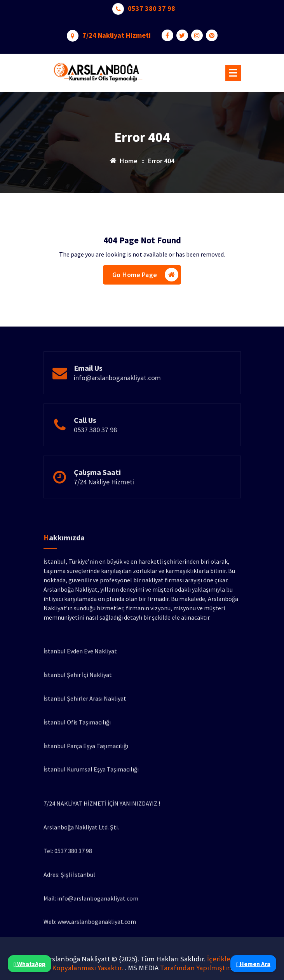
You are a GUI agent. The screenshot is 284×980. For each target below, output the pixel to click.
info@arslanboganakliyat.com (117, 393)
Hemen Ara (253, 964)
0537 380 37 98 (152, 6)
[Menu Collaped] (233, 73)
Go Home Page (145, 277)
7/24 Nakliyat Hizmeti (117, 33)
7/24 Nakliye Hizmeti (104, 497)
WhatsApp (30, 964)
